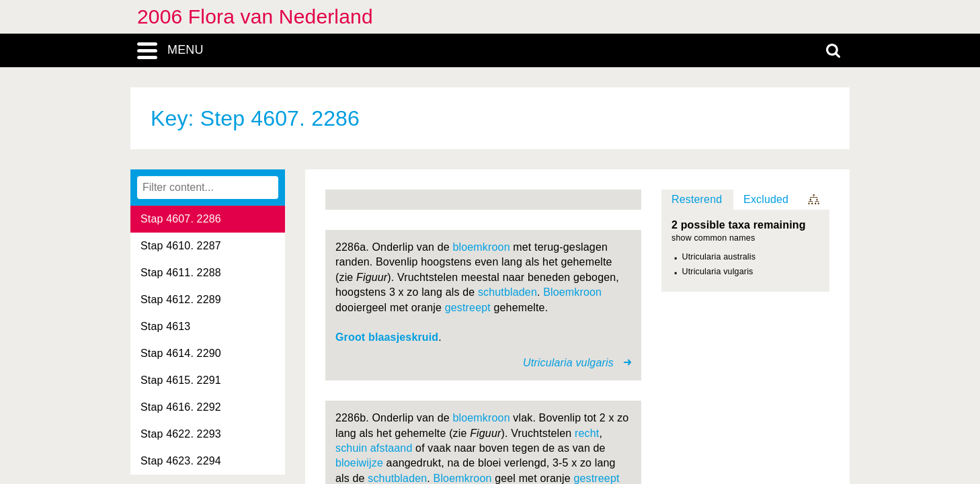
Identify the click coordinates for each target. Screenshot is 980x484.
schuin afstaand (374, 448)
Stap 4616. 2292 (181, 407)
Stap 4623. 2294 (181, 461)
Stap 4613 (165, 326)
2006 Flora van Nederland (255, 16)
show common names (713, 238)
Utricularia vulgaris (718, 272)
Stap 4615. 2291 (181, 380)
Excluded (766, 199)
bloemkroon (481, 247)
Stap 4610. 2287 (181, 246)
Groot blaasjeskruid (387, 337)
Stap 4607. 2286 (181, 219)
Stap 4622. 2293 (181, 434)
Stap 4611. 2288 (181, 273)
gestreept (468, 308)
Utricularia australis (719, 257)
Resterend (697, 199)
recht (587, 433)
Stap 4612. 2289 (181, 299)
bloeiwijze (359, 463)
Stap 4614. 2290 (181, 353)
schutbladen (507, 292)
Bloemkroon (572, 292)
